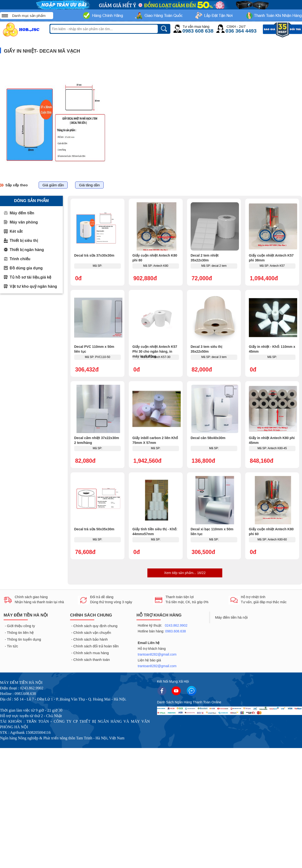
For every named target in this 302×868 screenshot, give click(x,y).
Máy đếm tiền (22, 213)
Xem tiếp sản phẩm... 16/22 (185, 573)
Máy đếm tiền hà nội (231, 617)
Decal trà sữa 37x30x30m (94, 255)
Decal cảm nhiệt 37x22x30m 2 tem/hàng (97, 440)
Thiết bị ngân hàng (27, 250)
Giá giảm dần (53, 185)
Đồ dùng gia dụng (26, 268)
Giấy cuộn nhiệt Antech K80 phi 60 (271, 532)
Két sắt (16, 231)
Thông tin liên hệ (20, 633)
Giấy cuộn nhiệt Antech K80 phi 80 (155, 258)
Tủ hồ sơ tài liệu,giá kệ (30, 277)
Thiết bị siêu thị (24, 241)
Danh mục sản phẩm (29, 16)
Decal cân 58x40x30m (208, 438)
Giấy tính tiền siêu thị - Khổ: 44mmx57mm (155, 532)
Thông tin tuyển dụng (24, 639)
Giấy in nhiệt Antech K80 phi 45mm (272, 440)
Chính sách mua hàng (91, 653)
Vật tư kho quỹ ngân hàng (33, 286)
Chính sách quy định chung (95, 626)
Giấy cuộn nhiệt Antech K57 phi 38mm (271, 258)
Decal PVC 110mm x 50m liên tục (94, 349)
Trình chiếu (20, 259)
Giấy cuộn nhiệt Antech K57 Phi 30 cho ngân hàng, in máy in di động (155, 351)
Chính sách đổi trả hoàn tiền (96, 646)
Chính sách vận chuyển (92, 633)
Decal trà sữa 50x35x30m (94, 529)
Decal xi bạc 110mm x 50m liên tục (212, 532)
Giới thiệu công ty (21, 626)
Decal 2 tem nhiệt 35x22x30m (205, 258)
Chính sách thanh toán (92, 660)
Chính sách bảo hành (91, 639)
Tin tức (13, 646)
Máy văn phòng (24, 222)
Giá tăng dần (89, 185)
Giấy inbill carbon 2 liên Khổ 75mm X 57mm (155, 440)
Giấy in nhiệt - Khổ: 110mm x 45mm (272, 349)
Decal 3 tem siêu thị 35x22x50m (206, 349)
